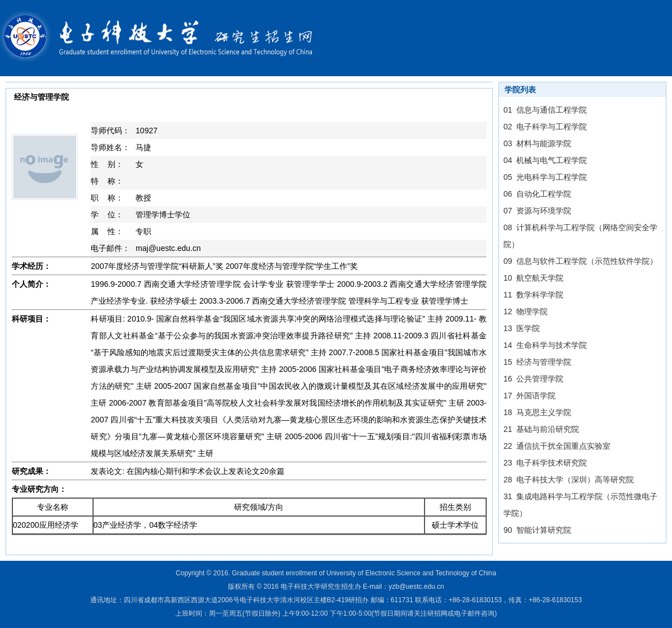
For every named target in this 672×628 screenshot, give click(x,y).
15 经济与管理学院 (537, 362)
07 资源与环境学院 (537, 211)
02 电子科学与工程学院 (545, 127)
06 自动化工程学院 (537, 194)
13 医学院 (522, 328)
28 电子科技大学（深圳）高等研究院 (569, 480)
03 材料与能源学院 (537, 143)
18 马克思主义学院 (537, 412)
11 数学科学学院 (533, 295)
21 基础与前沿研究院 (541, 429)
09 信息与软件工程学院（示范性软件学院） (580, 261)
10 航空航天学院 (533, 278)
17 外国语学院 (529, 396)
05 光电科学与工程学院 (545, 177)
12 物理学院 (526, 311)
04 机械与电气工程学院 (545, 160)
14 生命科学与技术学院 (545, 345)
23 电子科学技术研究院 (545, 463)
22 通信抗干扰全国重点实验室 (557, 446)
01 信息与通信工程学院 (545, 110)
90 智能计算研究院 (537, 530)
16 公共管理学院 (533, 379)
